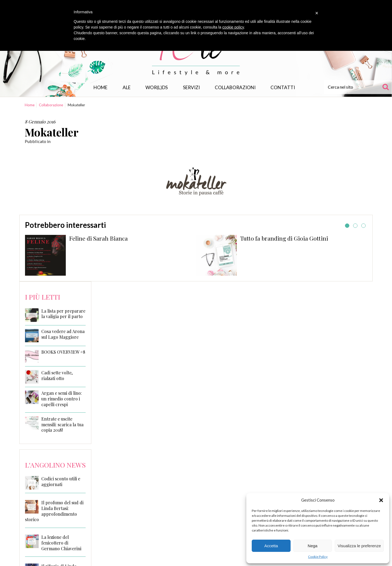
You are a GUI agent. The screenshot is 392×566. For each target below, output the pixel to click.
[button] (381, 500)
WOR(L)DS (157, 87)
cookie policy (233, 27)
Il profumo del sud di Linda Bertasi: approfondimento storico (54, 511)
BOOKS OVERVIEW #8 (63, 352)
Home (100, 87)
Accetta (271, 546)
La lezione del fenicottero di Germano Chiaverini (61, 543)
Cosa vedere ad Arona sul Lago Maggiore (63, 334)
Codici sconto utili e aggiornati (61, 481)
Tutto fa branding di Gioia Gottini (284, 238)
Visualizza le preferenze (359, 546)
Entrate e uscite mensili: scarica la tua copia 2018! (62, 425)
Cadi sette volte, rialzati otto (57, 376)
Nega (313, 546)
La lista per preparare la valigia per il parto (63, 314)
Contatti (283, 87)
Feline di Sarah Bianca (98, 238)
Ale (127, 87)
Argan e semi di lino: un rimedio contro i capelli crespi (62, 399)
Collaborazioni (235, 87)
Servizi (191, 87)
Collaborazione (51, 105)
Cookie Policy (318, 557)
